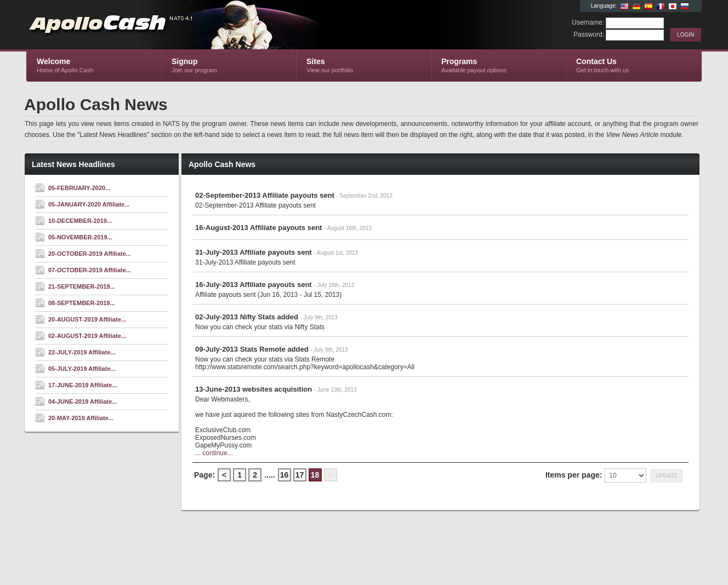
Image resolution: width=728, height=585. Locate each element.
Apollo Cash (157, 25)
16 (285, 475)
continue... (217, 453)
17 (300, 475)
